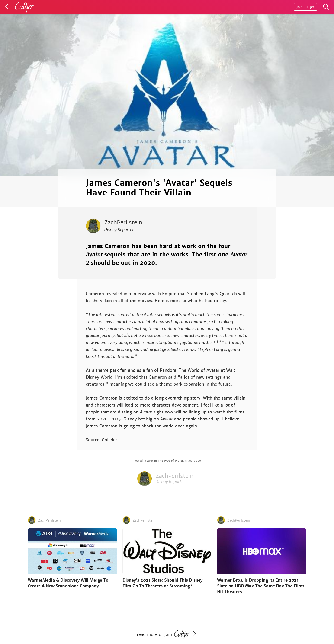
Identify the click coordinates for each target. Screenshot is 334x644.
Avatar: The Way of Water (165, 461)
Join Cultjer (305, 7)
